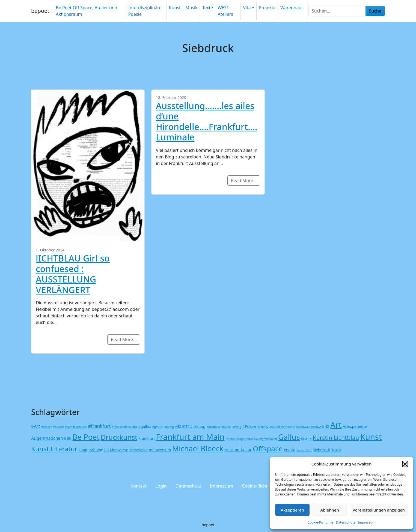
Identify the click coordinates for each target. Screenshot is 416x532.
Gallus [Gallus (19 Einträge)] (289, 437)
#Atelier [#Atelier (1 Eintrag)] (47, 427)
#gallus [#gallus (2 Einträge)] (145, 426)
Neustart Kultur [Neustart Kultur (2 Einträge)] (238, 450)
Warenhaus (292, 8)
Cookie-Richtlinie (320, 522)
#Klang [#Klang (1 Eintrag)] (169, 427)
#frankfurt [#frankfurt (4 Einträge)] (99, 426)
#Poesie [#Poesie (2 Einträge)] (249, 426)
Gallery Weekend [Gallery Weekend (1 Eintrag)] (265, 439)
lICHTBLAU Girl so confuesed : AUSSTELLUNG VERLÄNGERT (73, 274)
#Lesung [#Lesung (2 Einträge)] (198, 426)
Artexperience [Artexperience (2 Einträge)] (355, 426)
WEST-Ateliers (225, 11)
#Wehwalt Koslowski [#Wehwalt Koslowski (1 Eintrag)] (310, 427)
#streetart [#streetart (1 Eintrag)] (288, 427)
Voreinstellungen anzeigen (379, 510)
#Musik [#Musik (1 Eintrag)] (226, 427)
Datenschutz (346, 522)
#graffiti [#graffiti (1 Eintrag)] (158, 427)
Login (161, 486)
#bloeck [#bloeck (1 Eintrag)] (58, 427)
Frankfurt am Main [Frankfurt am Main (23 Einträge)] (190, 437)
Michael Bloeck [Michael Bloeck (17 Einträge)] (198, 448)
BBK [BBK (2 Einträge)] (68, 438)
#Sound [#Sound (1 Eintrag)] (275, 427)
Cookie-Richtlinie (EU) (264, 486)
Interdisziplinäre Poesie (145, 11)
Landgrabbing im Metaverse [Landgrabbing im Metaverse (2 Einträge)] (103, 450)
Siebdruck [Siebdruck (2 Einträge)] (322, 450)
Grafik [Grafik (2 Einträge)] (306, 438)
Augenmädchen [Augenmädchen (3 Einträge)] (47, 438)
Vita (247, 8)
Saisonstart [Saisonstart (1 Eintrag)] (304, 450)
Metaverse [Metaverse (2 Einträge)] (139, 450)
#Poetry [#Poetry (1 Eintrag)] (263, 427)
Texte (208, 8)
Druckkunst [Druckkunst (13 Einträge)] (119, 437)
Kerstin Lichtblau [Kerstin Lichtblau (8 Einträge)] (336, 438)
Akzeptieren (292, 510)
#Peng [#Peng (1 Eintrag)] (237, 427)
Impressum (367, 522)
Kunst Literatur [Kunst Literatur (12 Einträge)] (54, 449)
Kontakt (139, 486)
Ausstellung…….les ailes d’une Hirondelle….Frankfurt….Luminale (207, 121)
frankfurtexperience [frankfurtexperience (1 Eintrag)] (239, 439)
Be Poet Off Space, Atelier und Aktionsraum (86, 11)
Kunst (175, 8)
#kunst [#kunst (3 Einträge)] (182, 426)
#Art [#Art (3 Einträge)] (35, 426)
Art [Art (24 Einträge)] (336, 425)
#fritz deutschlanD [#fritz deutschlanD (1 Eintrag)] (124, 427)
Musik (191, 8)
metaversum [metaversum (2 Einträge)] (160, 450)
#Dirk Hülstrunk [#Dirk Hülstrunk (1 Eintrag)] (76, 427)
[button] (405, 464)
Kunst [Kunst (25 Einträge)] (371, 437)
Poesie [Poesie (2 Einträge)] (290, 450)
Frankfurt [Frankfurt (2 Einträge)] (147, 438)
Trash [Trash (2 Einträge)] (336, 450)
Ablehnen (330, 510)
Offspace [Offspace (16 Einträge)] (268, 449)
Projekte (267, 8)
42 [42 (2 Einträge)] (327, 426)
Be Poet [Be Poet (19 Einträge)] (86, 437)
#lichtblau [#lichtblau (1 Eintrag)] (213, 427)
